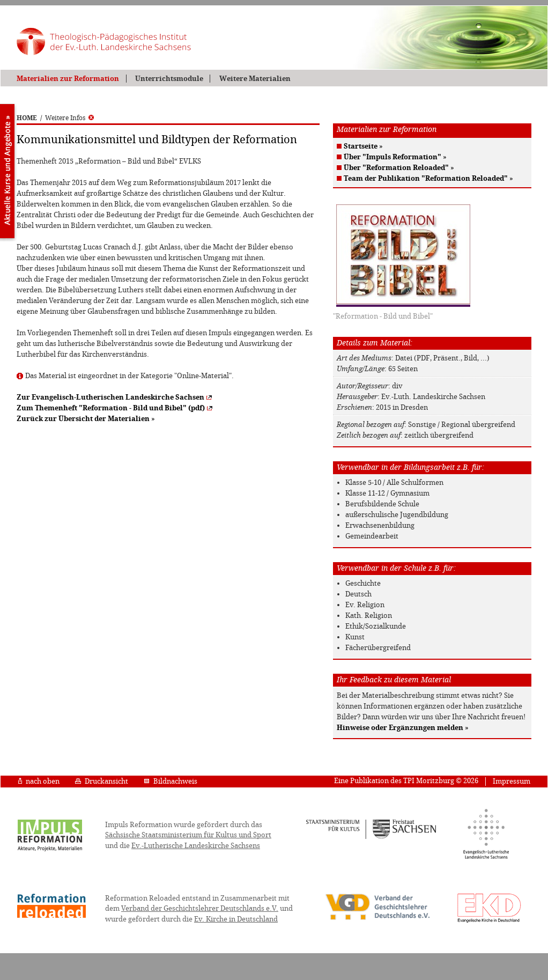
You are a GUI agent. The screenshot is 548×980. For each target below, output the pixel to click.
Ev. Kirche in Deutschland (236, 919)
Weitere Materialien (255, 79)
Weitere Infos (69, 118)
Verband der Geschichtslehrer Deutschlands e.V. (200, 908)
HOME (27, 118)
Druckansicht (102, 781)
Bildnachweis (171, 781)
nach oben (39, 781)
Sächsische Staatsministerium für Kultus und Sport (188, 835)
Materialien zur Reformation (68, 79)
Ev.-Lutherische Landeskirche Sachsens (196, 846)
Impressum (512, 781)
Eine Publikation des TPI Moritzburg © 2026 (406, 781)
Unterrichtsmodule (169, 79)
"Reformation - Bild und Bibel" (383, 316)
